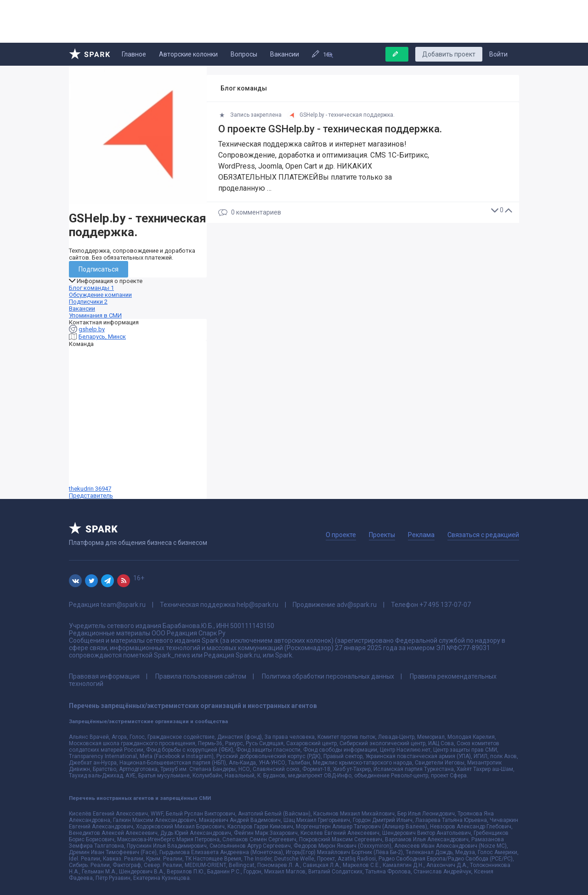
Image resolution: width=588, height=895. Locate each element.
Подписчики (88, 302)
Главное (134, 54)
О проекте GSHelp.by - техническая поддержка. (330, 129)
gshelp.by (92, 329)
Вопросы (244, 54)
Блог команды (91, 288)
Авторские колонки (188, 54)
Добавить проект (449, 54)
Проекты (382, 535)
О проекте (341, 535)
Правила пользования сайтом (201, 676)
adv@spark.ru (357, 605)
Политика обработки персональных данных (328, 676)
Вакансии (285, 54)
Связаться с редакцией (483, 535)
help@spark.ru (257, 605)
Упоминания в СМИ (95, 315)
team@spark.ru (123, 605)
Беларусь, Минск (102, 337)
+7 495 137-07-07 (445, 605)
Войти (498, 54)
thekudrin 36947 (138, 423)
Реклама (421, 535)
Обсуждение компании (100, 295)
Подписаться (99, 269)
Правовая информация (104, 676)
